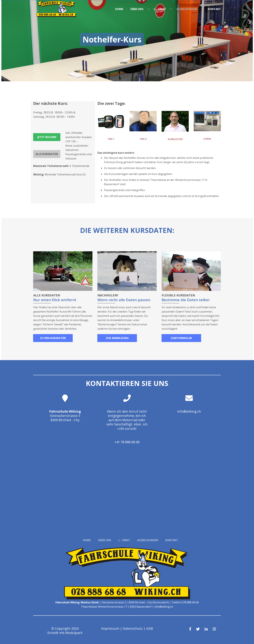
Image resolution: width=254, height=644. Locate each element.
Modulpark (74, 633)
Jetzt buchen (47, 137)
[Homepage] (56, 16)
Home (119, 9)
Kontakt (214, 9)
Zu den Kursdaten (53, 338)
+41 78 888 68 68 (127, 442)
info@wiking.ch (189, 411)
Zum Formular (181, 338)
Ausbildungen (187, 9)
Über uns (137, 9)
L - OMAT (160, 9)
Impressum (110, 628)
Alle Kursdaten (47, 154)
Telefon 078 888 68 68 (185, 602)
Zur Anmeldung (117, 338)
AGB (150, 628)
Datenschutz (133, 628)
